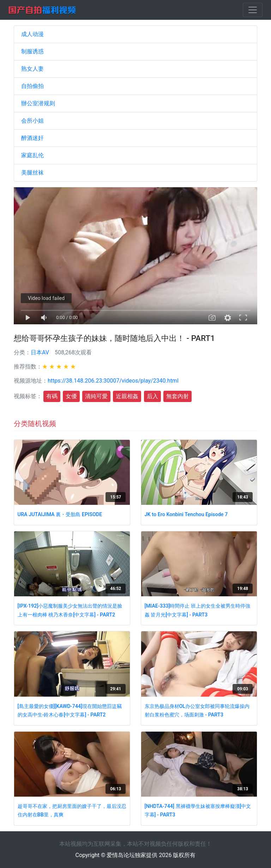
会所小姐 (32, 121)
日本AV (40, 352)
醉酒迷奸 (32, 138)
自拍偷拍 (32, 86)
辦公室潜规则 (38, 103)
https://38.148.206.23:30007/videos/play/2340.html (113, 381)
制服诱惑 (32, 51)
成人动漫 (32, 34)
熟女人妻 (32, 69)
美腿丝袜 (32, 173)
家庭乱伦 (32, 155)
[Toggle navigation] (253, 10)
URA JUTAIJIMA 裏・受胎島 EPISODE (60, 515)
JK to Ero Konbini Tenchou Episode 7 (186, 515)
